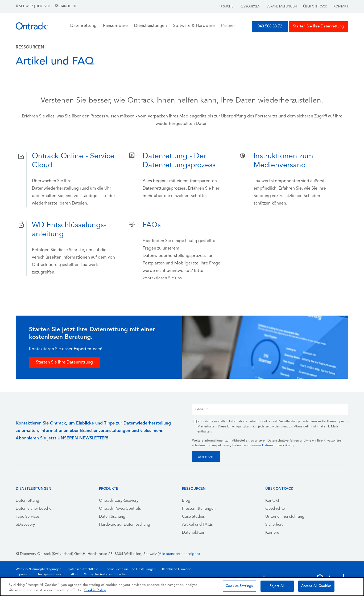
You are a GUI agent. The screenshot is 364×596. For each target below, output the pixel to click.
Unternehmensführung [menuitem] (285, 517)
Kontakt (341, 7)
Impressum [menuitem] (23, 574)
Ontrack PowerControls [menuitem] (120, 509)
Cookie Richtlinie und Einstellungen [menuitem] (130, 569)
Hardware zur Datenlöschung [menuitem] (125, 525)
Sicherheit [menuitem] (274, 525)
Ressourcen (250, 7)
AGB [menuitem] (74, 574)
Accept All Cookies (316, 586)
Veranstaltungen (282, 7)
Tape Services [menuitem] (28, 517)
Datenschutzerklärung (278, 446)
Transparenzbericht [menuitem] (51, 574)
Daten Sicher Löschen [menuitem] (35, 509)
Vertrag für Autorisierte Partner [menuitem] (106, 574)
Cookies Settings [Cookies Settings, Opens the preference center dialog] (239, 586)
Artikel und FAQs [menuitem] (197, 525)
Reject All (277, 586)
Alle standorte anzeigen (179, 554)
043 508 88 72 (270, 26)
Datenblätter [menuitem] (193, 533)
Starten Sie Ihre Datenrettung (318, 26)
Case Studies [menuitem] (193, 517)
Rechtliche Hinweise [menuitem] (177, 569)
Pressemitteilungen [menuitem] (199, 509)
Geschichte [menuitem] (275, 509)
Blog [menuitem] (186, 501)
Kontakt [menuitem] (272, 501)
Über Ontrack (315, 7)
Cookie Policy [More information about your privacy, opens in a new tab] (95, 590)
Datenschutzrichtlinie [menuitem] (83, 569)
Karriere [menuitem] (272, 533)
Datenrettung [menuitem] (27, 501)
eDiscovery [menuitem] (25, 525)
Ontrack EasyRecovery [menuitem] (119, 501)
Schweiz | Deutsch (33, 6)
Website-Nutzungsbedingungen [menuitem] (39, 569)
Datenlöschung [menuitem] (112, 517)
